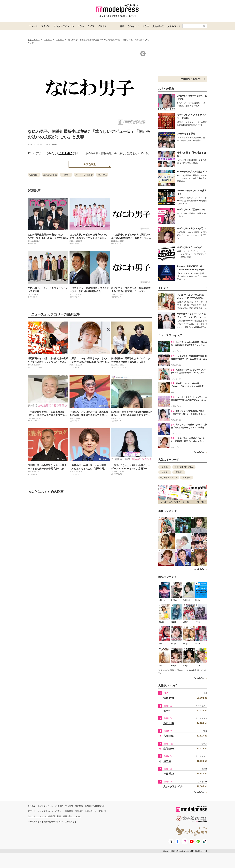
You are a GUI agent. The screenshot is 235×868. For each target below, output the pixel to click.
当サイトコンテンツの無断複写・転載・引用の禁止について (54, 816)
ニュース (33, 26)
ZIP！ (66, 175)
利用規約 (59, 806)
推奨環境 (69, 806)
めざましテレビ (50, 175)
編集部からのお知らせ (95, 806)
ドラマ (146, 26)
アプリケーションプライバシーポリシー (45, 811)
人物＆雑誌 (158, 26)
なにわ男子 (66, 153)
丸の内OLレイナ (173, 787)
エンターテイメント (64, 26)
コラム (81, 26)
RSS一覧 (103, 811)
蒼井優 (179, 472)
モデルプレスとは (46, 806)
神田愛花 (169, 774)
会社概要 (32, 806)
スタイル (46, 26)
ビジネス (102, 26)
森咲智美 (169, 749)
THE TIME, (102, 175)
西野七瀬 (169, 723)
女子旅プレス (174, 26)
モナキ (165, 472)
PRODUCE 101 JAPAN (184, 467)
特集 (122, 26)
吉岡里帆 (169, 736)
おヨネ (167, 761)
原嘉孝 (165, 467)
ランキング (133, 26)
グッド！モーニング (84, 175)
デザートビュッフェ (169, 478)
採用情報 (79, 806)
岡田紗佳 (187, 478)
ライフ (91, 26)
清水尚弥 (169, 698)
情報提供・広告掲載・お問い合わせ (81, 811)
